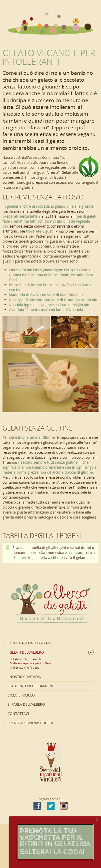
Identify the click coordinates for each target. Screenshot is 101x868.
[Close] (97, 820)
